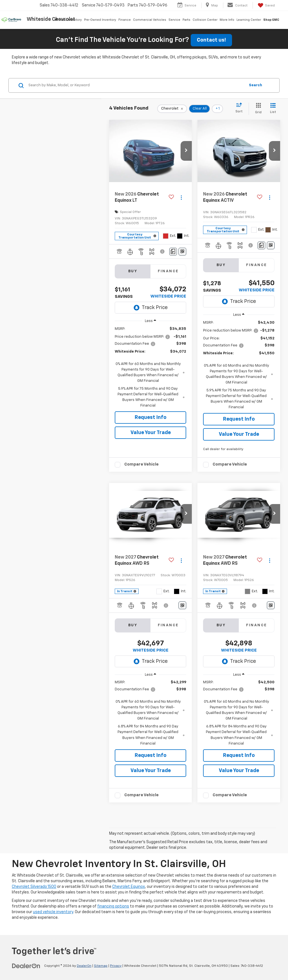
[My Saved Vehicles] (266, 5)
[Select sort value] (241, 108)
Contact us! (211, 40)
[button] (186, 151)
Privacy (116, 966)
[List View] (273, 109)
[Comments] (173, 252)
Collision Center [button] (205, 20)
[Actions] (181, 197)
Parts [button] (186, 20)
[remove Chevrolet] (172, 109)
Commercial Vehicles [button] (150, 20)
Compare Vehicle (141, 464)
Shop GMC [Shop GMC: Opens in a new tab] (271, 20)
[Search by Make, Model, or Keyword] (136, 85)
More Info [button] (227, 20)
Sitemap (101, 966)
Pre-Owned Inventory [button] (100, 20)
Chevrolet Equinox (129, 887)
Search (256, 85)
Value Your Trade (151, 433)
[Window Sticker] (182, 252)
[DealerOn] (26, 966)
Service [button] (174, 20)
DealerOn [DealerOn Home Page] (84, 966)
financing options (113, 906)
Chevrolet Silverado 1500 (34, 887)
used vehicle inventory (53, 912)
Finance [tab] (168, 271)
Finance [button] (125, 20)
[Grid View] (257, 109)
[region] (150, 367)
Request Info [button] (151, 418)
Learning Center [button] (249, 20)
